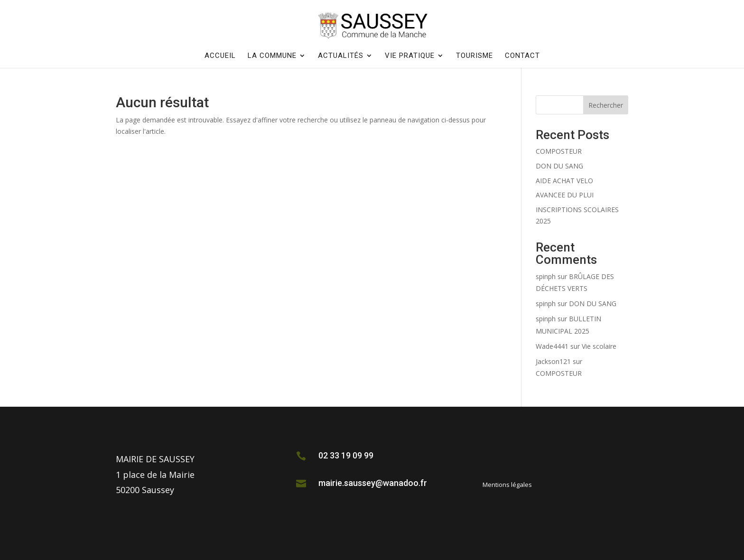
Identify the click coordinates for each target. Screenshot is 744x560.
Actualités (341, 56)
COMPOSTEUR (559, 151)
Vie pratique (410, 56)
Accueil (220, 56)
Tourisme (474, 56)
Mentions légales (507, 485)
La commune (272, 56)
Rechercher (606, 105)
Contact (522, 56)
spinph (546, 276)
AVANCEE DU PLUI (565, 195)
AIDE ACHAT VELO (564, 181)
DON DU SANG (559, 166)
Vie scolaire (599, 346)
